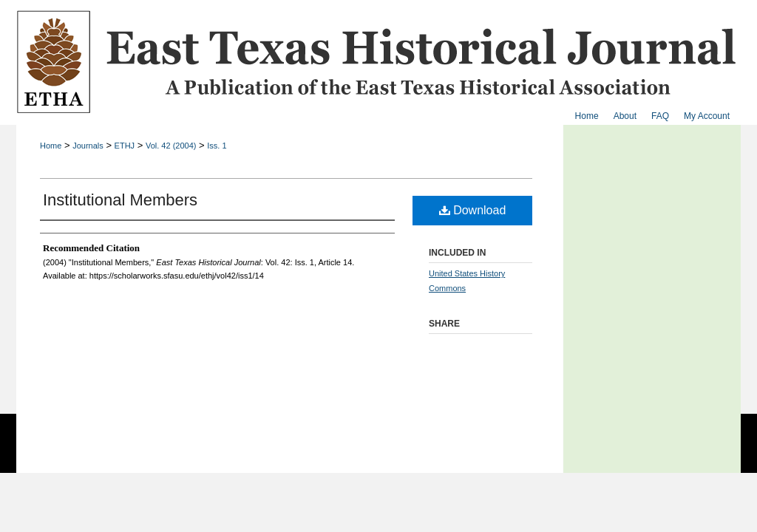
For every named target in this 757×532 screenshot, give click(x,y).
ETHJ (125, 146)
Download (473, 210)
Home (51, 146)
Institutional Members (120, 200)
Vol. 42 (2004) (171, 146)
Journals (88, 146)
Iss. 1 (217, 146)
